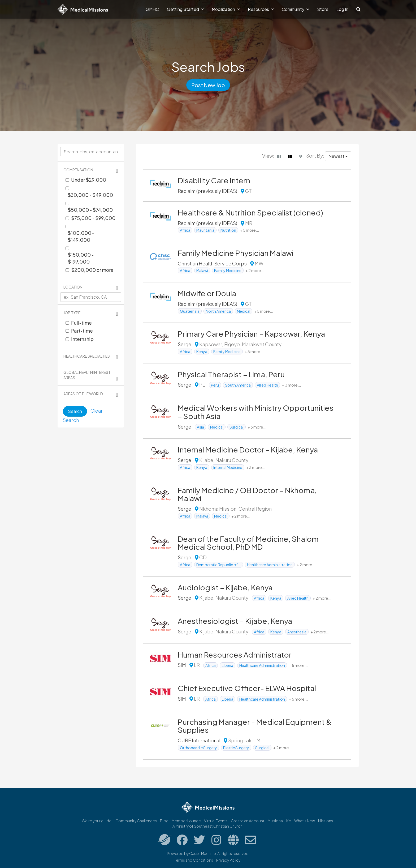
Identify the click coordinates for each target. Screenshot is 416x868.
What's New (305, 821)
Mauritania (205, 230)
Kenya (202, 352)
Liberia (228, 665)
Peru (215, 385)
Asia (200, 427)
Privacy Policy (228, 860)
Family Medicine (228, 270)
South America (238, 385)
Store (323, 9)
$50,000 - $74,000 (90, 210)
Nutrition (228, 230)
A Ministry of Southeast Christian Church (207, 826)
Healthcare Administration (270, 565)
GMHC (152, 9)
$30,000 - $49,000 (90, 195)
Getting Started (185, 9)
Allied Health (267, 385)
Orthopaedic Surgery (198, 748)
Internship (82, 339)
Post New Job (208, 85)
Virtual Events (216, 821)
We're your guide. (97, 821)
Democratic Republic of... (219, 565)
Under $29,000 (89, 180)
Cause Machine (203, 853)
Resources (261, 9)
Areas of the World (83, 394)
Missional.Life (279, 821)
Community (295, 9)
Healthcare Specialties (87, 356)
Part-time (82, 331)
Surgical (237, 427)
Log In (342, 9)
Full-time (81, 323)
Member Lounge (186, 821)
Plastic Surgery (236, 748)
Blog (164, 821)
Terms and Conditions (194, 860)
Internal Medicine (228, 467)
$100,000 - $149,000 (81, 236)
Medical (244, 311)
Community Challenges (136, 821)
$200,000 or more (92, 270)
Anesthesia (297, 632)
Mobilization (226, 9)
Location (73, 287)
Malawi (202, 270)
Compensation (78, 170)
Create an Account (248, 821)
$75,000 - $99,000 (93, 218)
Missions (326, 821)
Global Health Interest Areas (87, 375)
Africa (185, 230)
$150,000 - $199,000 (81, 258)
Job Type (72, 313)
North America (218, 311)
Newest (338, 156)
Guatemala (190, 311)
